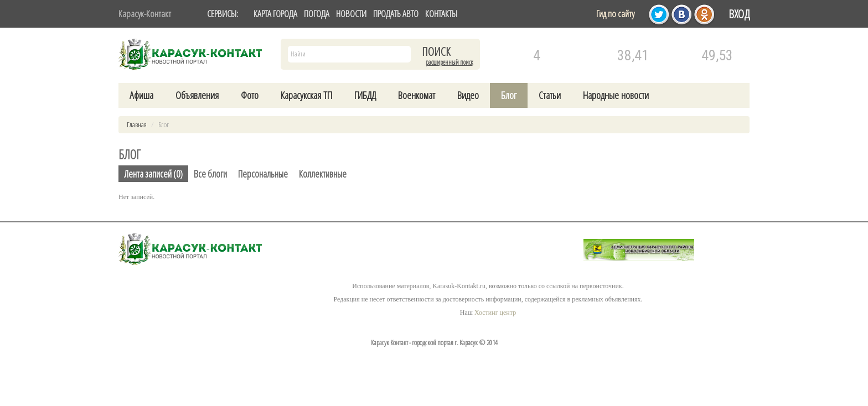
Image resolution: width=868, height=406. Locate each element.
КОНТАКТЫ (441, 14)
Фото (250, 95)
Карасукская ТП (306, 95)
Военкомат (417, 95)
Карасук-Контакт (145, 14)
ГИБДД (365, 95)
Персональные (263, 174)
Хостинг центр (495, 313)
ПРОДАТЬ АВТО (396, 14)
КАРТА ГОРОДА (275, 14)
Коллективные (323, 174)
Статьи (550, 95)
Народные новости (616, 95)
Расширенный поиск (449, 63)
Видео (468, 95)
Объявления (197, 95)
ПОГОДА (317, 14)
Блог (509, 95)
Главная (137, 124)
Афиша (141, 95)
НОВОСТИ (351, 14)
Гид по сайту (615, 14)
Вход (739, 14)
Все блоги (210, 174)
